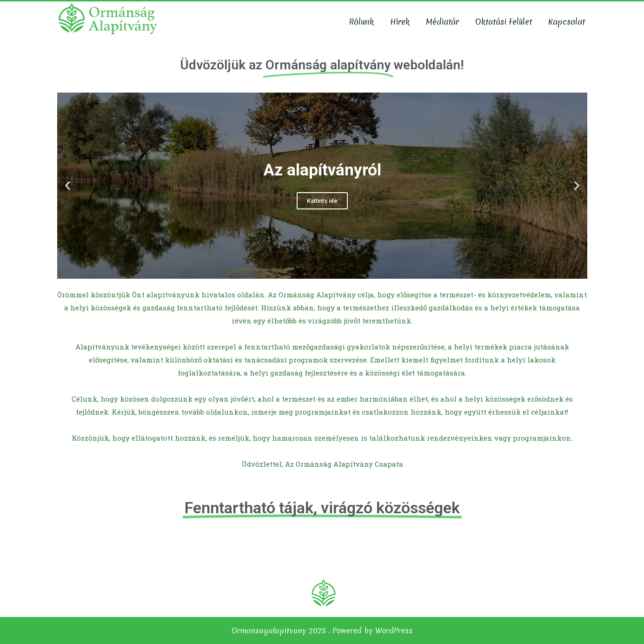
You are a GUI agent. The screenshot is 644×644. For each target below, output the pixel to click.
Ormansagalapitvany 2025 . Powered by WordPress (322, 631)
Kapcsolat (567, 22)
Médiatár (442, 22)
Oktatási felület (504, 22)
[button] (314, 271)
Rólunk (361, 22)
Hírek (400, 22)
